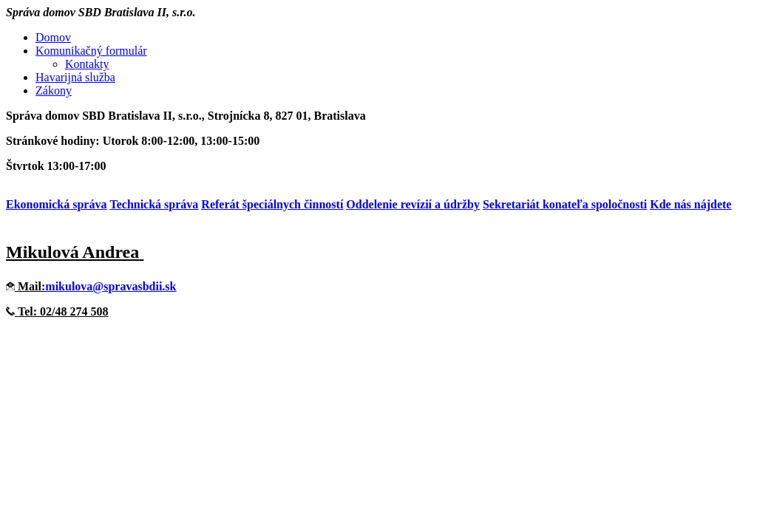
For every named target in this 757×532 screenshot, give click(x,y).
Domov (53, 37)
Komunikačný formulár (91, 51)
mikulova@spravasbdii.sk (111, 286)
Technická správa (154, 204)
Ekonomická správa (56, 204)
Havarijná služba (75, 77)
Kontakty (87, 64)
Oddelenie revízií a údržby (413, 204)
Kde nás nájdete (690, 204)
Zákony (54, 91)
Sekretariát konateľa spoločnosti (565, 204)
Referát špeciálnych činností (272, 204)
